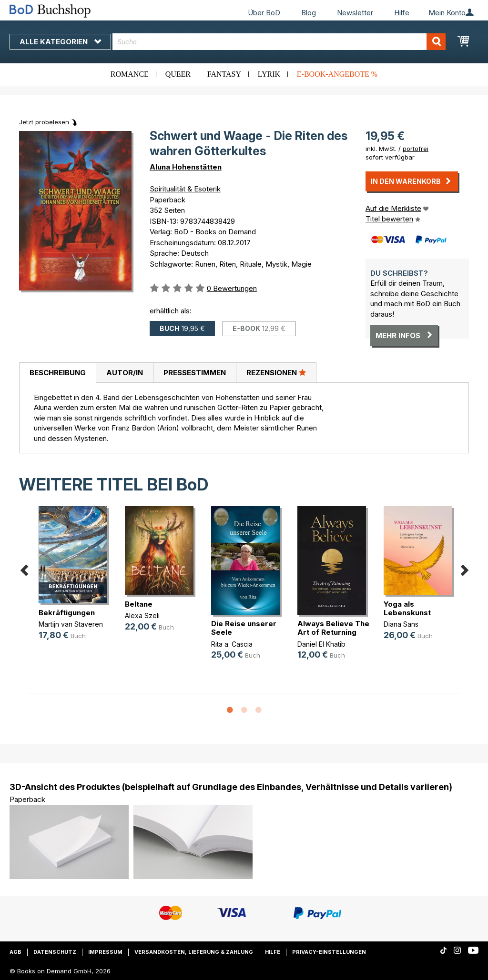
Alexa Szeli (142, 615)
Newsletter (355, 13)
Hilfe (402, 13)
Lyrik (269, 74)
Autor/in (125, 373)
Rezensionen (276, 372)
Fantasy (224, 74)
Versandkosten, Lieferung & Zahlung (194, 952)
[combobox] (279, 42)
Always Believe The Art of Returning (333, 628)
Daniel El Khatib (321, 644)
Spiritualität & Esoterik (185, 189)
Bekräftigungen (67, 613)
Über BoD (264, 13)
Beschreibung (58, 373)
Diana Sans (401, 624)
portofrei (416, 149)
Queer (178, 74)
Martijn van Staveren (71, 624)
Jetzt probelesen (44, 122)
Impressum (105, 952)
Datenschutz (55, 952)
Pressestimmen (195, 373)
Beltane (139, 604)
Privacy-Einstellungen (329, 952)
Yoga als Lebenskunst (407, 608)
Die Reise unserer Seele (244, 628)
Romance (130, 74)
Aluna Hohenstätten (186, 167)
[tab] (57, 373)
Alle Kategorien (60, 42)
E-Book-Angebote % (337, 74)
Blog (309, 13)
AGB (15, 952)
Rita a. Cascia (232, 644)
